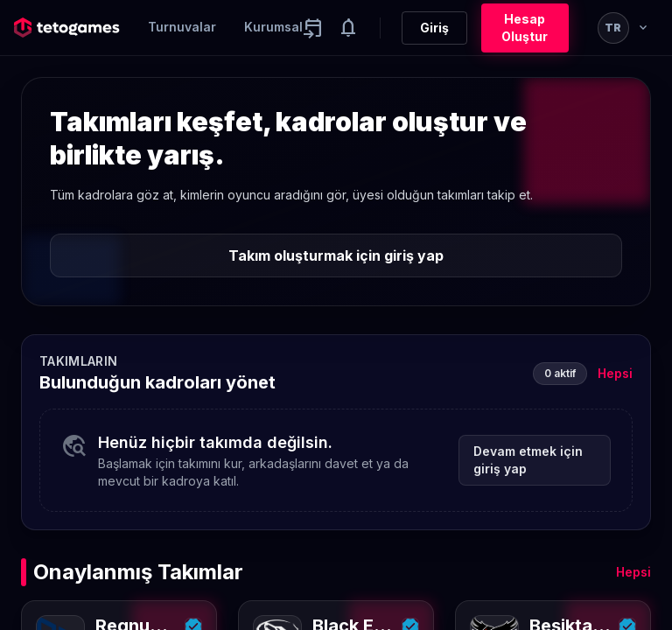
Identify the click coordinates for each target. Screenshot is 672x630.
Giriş (434, 28)
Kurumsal (273, 27)
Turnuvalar (182, 27)
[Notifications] (348, 28)
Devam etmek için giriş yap (528, 460)
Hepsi (615, 373)
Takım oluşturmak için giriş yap (336, 255)
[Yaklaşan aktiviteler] (313, 28)
